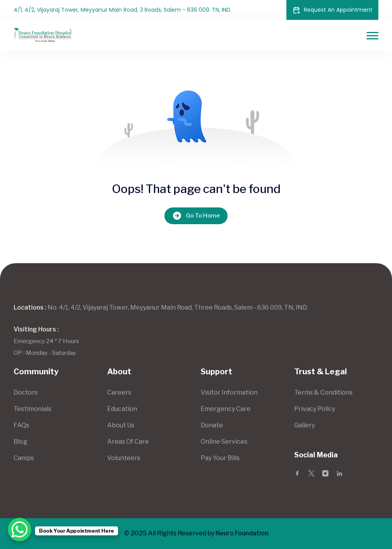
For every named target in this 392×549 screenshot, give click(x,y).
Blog (20, 442)
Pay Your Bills (220, 458)
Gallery (305, 425)
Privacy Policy (315, 409)
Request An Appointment (332, 10)
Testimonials (33, 409)
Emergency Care (226, 409)
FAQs (21, 425)
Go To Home (196, 216)
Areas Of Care (128, 442)
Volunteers (124, 458)
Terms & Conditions (323, 392)
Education (122, 409)
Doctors (26, 392)
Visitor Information (229, 392)
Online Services (224, 442)
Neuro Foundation (242, 533)
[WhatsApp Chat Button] (19, 530)
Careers (119, 392)
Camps (24, 458)
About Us (121, 425)
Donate (212, 425)
